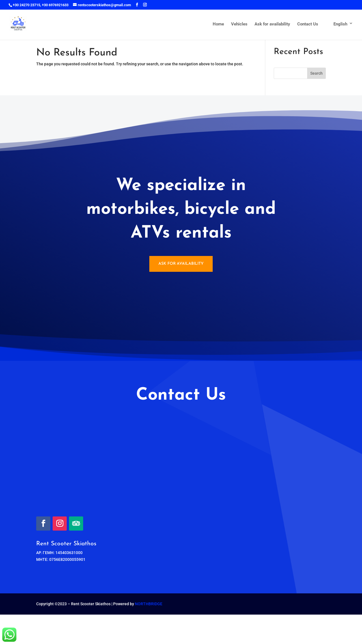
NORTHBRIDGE (149, 604)
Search (316, 73)
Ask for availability (272, 24)
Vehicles (239, 24)
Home (218, 24)
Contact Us (308, 24)
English (336, 24)
